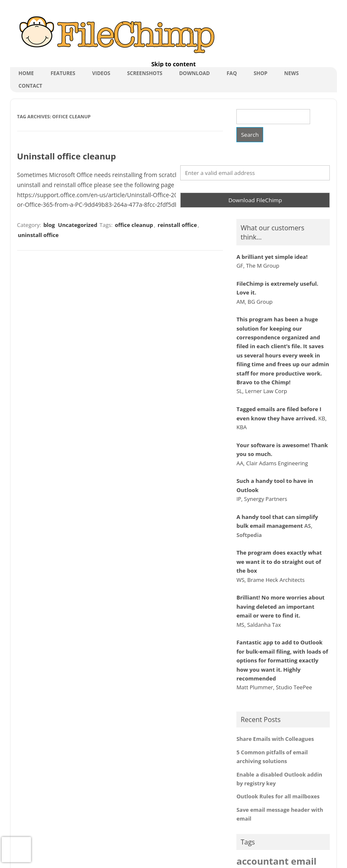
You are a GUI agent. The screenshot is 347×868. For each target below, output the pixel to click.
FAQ (232, 73)
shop (260, 73)
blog (49, 225)
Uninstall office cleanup (67, 156)
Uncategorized (78, 225)
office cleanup (134, 225)
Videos (101, 73)
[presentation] (16, 850)
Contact (30, 86)
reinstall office (177, 225)
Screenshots (145, 73)
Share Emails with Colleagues (275, 739)
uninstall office (38, 235)
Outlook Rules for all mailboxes (278, 796)
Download (194, 73)
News (291, 73)
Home (26, 73)
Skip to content (173, 64)
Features (63, 73)
